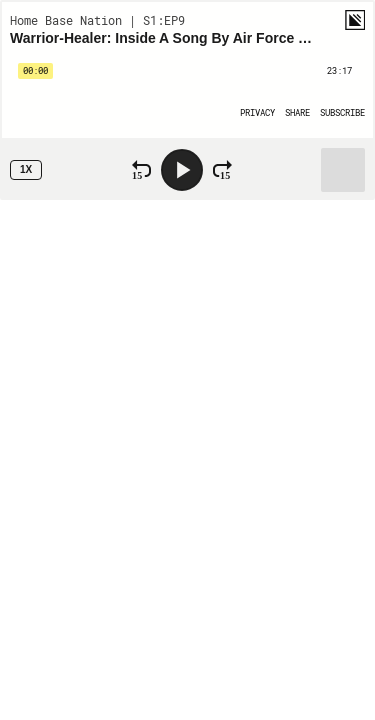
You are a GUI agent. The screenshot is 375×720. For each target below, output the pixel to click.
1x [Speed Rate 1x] (26, 169)
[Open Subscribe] (342, 112)
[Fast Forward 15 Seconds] (222, 170)
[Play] (182, 170)
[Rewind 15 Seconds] (141, 170)
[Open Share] (297, 112)
